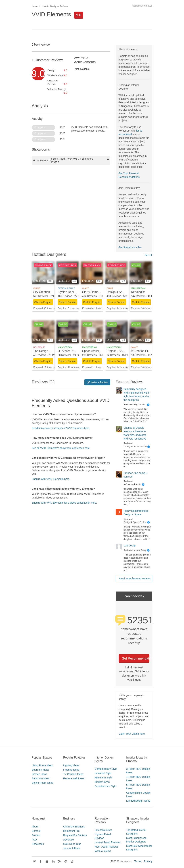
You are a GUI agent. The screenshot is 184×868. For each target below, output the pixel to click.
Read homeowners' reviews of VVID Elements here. (61, 428)
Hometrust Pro (71, 831)
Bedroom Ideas (40, 770)
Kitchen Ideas (39, 774)
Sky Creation (42, 292)
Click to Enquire (43, 302)
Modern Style (102, 782)
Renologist (138, 292)
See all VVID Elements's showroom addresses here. (61, 448)
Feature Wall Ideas (74, 778)
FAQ (34, 840)
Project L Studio (117, 351)
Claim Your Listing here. (132, 734)
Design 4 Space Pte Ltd (122, 292)
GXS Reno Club (72, 844)
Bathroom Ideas (41, 778)
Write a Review (97, 382)
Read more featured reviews (135, 578)
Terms (138, 861)
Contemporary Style (106, 769)
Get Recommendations (136, 658)
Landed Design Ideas (138, 801)
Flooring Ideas (71, 770)
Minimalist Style (103, 778)
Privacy (148, 861)
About (35, 827)
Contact (36, 831)
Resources (38, 844)
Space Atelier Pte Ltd (96, 351)
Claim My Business (74, 827)
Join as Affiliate (72, 848)
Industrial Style (103, 773)
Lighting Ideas (71, 765)
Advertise (68, 840)
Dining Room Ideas (42, 783)
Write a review (103, 851)
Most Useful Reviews (107, 847)
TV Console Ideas (73, 774)
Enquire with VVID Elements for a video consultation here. (64, 503)
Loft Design (130, 546)
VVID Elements (51, 14)
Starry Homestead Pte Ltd (99, 292)
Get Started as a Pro (130, 247)
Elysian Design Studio (72, 292)
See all (148, 255)
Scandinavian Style (105, 786)
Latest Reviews (103, 830)
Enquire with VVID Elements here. (51, 479)
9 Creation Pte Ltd (143, 351)
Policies (36, 835)
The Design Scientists (47, 351)
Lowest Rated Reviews (108, 842)
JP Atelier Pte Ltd (69, 351)
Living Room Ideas (42, 765)
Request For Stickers (75, 835)
